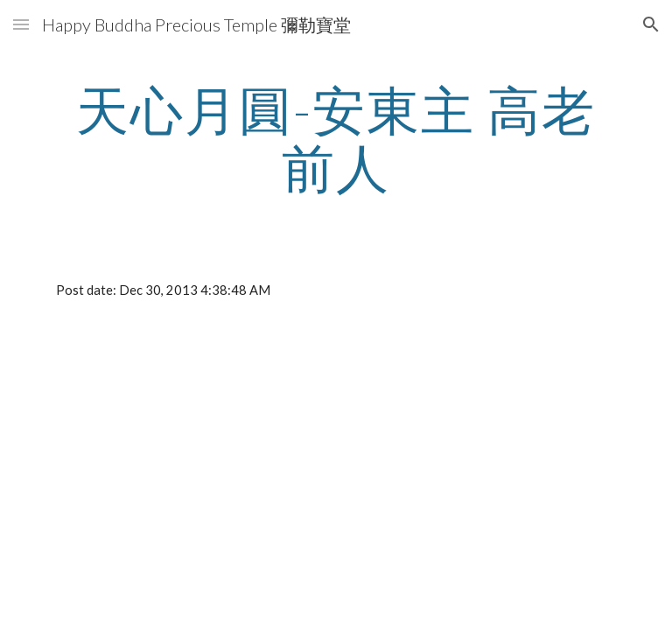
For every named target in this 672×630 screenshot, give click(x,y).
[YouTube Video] (213, 458)
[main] (336, 138)
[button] (21, 24)
